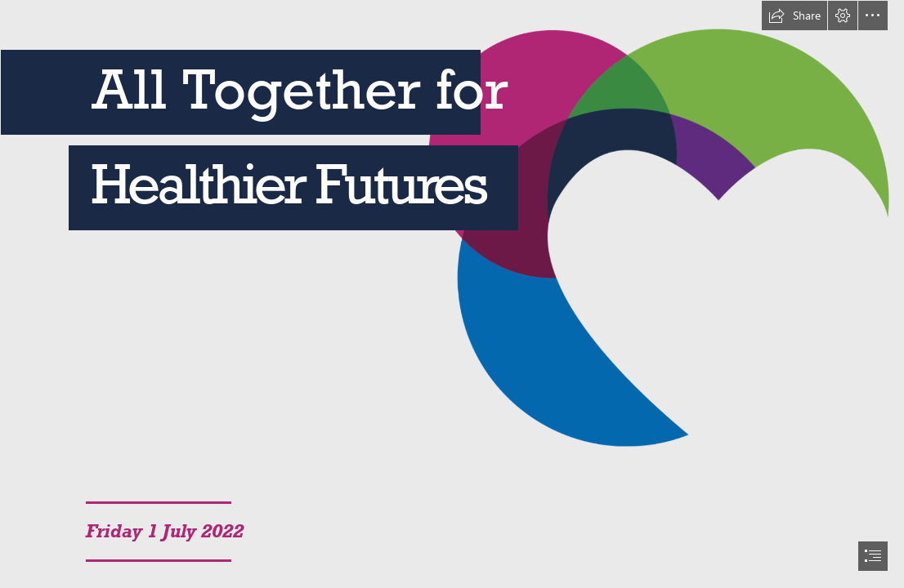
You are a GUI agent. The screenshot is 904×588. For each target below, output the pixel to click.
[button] (794, 16)
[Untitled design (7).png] (452, 231)
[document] (452, 294)
